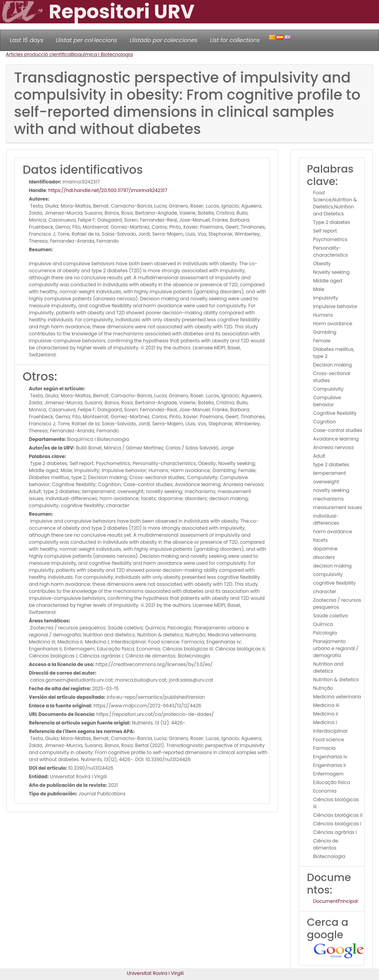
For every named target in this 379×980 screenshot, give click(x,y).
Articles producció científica (38, 54)
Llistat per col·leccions (87, 40)
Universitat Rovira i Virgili (155, 973)
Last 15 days (27, 40)
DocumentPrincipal (335, 901)
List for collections (235, 40)
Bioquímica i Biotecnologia (102, 54)
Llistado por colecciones (164, 40)
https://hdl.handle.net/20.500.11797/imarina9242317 (108, 190)
